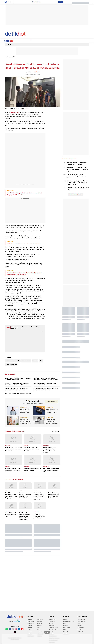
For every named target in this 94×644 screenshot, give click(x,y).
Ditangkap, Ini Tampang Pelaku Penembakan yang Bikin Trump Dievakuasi (39, 496)
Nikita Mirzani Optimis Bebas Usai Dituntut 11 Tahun (25, 244)
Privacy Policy (67, 632)
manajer (35, 361)
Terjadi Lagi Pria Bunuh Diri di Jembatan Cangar (32, 469)
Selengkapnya (56, 431)
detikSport (30, 630)
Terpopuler (10, 44)
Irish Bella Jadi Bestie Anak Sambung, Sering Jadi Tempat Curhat (76, 176)
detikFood (40, 621)
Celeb (13, 57)
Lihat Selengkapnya (76, 194)
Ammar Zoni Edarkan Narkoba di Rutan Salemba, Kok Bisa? (45, 384)
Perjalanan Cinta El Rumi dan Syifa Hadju (78, 188)
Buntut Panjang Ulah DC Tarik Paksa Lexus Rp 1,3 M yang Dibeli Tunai (13, 449)
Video (59, 41)
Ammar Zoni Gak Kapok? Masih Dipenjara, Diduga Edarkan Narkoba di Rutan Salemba (17, 384)
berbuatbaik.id (53, 619)
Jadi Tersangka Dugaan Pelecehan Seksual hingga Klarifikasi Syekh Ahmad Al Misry (25, 516)
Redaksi (65, 619)
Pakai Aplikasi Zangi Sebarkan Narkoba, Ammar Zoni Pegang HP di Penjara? (24, 194)
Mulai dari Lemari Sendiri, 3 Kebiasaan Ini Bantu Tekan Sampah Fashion (25, 495)
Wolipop (39, 625)
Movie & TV (47, 41)
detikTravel (40, 619)
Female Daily (81, 630)
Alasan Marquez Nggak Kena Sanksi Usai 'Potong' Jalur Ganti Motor (53, 495)
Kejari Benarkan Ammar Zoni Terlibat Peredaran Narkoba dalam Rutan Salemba (46, 379)
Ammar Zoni (15, 112)
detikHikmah (40, 634)
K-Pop (28, 41)
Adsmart (51, 623)
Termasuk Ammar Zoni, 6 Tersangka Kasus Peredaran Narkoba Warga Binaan (17, 389)
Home (11, 41)
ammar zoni (9, 361)
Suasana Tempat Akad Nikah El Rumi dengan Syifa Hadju (76, 163)
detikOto (30, 634)
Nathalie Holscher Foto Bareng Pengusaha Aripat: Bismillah (32, 449)
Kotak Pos (66, 625)
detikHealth (40, 623)
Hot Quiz (22, 41)
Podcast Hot (34, 41)
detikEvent (52, 625)
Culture (54, 41)
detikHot (8, 57)
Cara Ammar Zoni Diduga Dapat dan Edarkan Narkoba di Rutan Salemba (18, 379)
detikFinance (31, 623)
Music (41, 41)
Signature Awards (53, 627)
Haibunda (80, 623)
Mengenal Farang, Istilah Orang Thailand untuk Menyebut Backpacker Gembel (50, 450)
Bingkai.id (51, 634)
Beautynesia (81, 627)
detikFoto (40, 632)
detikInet (30, 625)
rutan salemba (26, 361)
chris (41, 361)
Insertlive (80, 625)
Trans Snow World (53, 630)
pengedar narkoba (11, 364)
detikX (39, 627)
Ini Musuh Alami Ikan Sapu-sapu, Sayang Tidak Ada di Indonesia (13, 470)
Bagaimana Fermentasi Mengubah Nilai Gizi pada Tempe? (39, 515)
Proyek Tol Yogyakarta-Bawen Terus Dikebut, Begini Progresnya (11, 495)
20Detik (39, 630)
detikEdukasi (31, 621)
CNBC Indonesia (82, 621)
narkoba (17, 361)
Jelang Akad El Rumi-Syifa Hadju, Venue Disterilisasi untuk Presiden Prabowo (77, 169)
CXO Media (80, 632)
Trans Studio (52, 632)
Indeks (68, 41)
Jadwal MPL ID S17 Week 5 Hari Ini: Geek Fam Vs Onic (11, 514)
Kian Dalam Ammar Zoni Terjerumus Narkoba (18, 393)
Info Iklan (66, 630)
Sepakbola (30, 632)
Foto (63, 41)
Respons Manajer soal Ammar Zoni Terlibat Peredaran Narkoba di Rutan (46, 389)
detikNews (30, 619)
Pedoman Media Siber (69, 621)
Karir (65, 623)
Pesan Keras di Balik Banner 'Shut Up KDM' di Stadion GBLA (51, 470)
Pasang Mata (52, 621)
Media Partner (67, 627)
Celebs (16, 41)
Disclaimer (66, 634)
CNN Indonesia (81, 619)
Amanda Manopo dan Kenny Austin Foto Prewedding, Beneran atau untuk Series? (25, 274)
